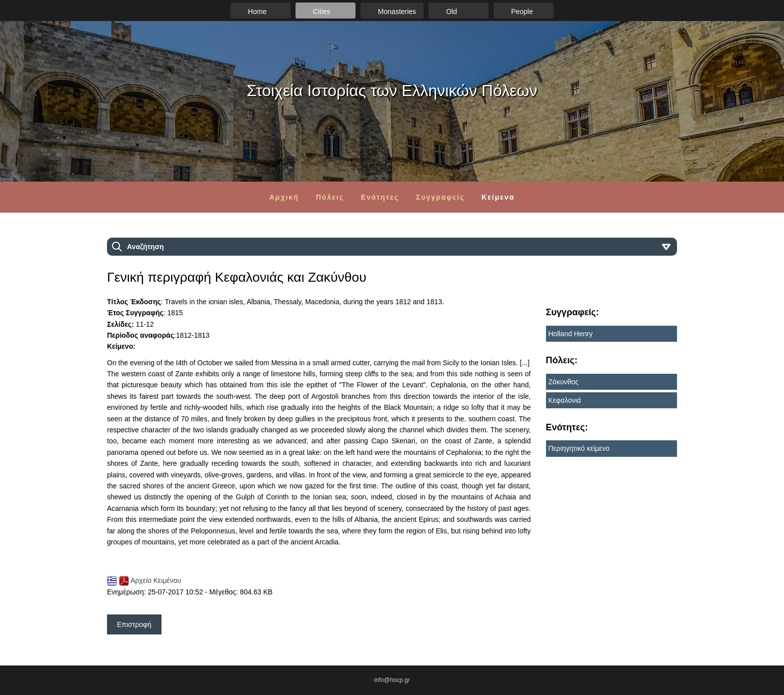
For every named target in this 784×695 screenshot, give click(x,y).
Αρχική (284, 197)
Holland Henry (571, 334)
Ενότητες (380, 197)
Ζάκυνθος (564, 382)
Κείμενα (498, 197)
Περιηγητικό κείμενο (579, 448)
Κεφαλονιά (565, 400)
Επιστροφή (134, 624)
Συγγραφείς (440, 197)
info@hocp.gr (392, 680)
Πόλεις (330, 197)
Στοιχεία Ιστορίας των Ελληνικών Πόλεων (392, 91)
